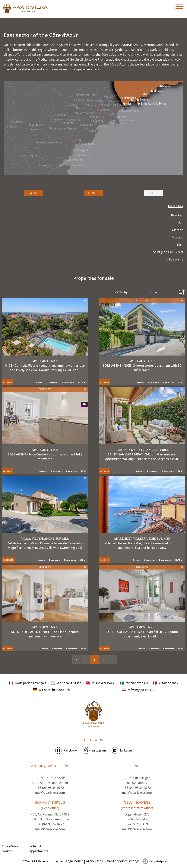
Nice (180, 245)
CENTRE (93, 193)
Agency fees (94, 861)
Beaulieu (177, 215)
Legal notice (75, 861)
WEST (34, 193)
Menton (178, 230)
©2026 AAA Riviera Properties (42, 861)
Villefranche (175, 259)
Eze (181, 223)
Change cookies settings (122, 861)
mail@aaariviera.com (50, 793)
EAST (153, 193)
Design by (159, 861)
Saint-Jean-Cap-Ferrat (168, 252)
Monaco (177, 237)
